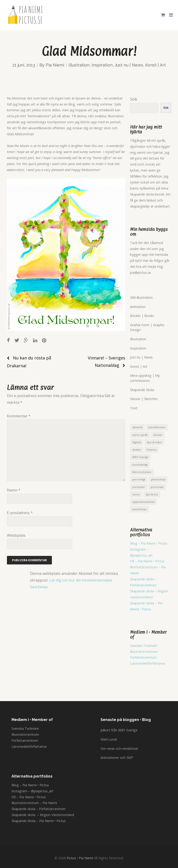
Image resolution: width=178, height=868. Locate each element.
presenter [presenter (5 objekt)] (139, 487)
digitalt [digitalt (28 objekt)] (137, 442)
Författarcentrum (143, 585)
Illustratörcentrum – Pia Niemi (34, 803)
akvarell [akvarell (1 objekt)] (137, 427)
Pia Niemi (55, 65)
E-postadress (20, 513)
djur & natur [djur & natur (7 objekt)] (154, 442)
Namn (14, 490)
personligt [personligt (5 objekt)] (139, 479)
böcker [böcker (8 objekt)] (158, 435)
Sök (134, 99)
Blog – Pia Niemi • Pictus (149, 543)
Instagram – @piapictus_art (33, 791)
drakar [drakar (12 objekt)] (137, 450)
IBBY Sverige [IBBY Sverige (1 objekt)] (140, 457)
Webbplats (16, 535)
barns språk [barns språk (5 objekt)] (140, 435)
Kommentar (19, 416)
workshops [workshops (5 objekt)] (139, 509)
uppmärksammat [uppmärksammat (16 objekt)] (143, 502)
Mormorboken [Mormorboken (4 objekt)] (142, 472)
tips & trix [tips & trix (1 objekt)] (152, 494)
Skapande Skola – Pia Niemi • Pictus (39, 821)
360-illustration (141, 297)
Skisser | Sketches (144, 399)
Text (134, 408)
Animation (138, 307)
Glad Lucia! (109, 739)
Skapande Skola (142, 390)
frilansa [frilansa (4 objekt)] (151, 450)
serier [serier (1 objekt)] (136, 494)
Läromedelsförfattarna (147, 663)
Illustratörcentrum (144, 652)
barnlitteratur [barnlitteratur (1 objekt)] (157, 427)
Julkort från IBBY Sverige (119, 730)
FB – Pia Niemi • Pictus (147, 561)
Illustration (79, 65)
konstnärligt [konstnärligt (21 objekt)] (140, 465)
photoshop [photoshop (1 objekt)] (158, 479)
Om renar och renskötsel (119, 749)
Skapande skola (142, 591)
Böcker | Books (142, 316)
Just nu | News (129, 65)
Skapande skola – (143, 579)
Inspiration (102, 65)
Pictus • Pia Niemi (80, 858)
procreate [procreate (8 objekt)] (157, 487)
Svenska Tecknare (144, 646)
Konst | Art (156, 65)
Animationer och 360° (117, 758)
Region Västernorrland (57, 815)
